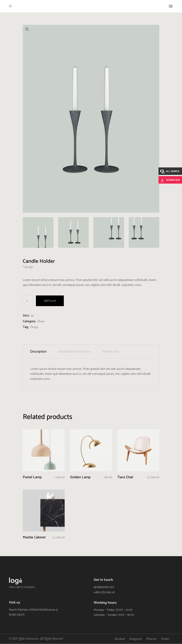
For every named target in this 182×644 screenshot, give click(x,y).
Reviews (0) (110, 352)
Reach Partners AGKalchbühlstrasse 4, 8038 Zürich (34, 612)
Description (38, 352)
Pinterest (151, 639)
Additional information (74, 352)
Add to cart (50, 300)
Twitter (165, 639)
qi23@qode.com (104, 587)
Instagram (136, 639)
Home (41, 321)
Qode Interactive (29, 638)
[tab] (41, 352)
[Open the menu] (171, 6)
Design (34, 327)
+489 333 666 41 (104, 592)
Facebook (120, 639)
